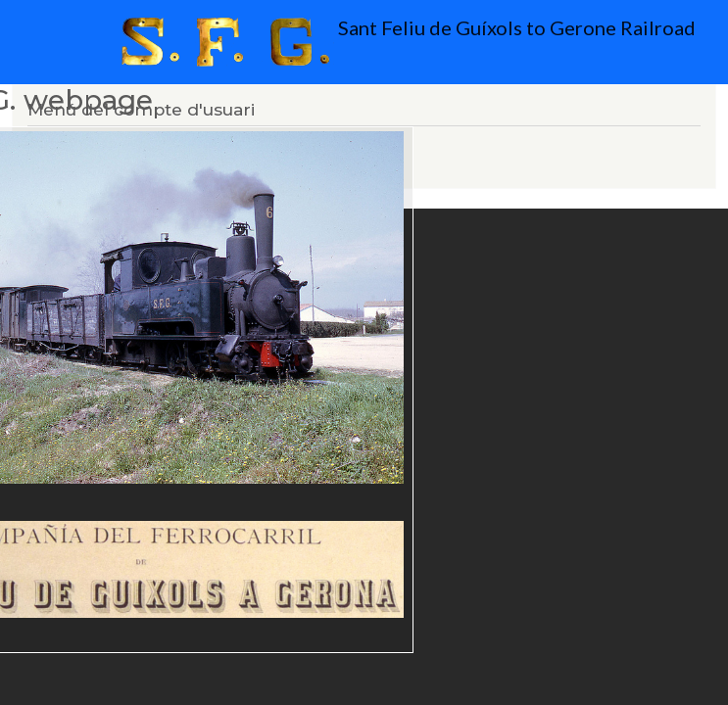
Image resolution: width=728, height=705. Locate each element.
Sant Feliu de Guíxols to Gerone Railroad (370, 42)
